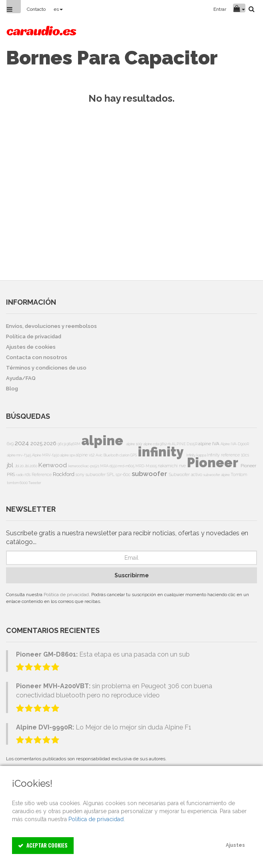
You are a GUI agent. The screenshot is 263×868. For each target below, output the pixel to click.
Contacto (36, 9)
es (58, 9)
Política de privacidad (66, 595)
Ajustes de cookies (31, 347)
